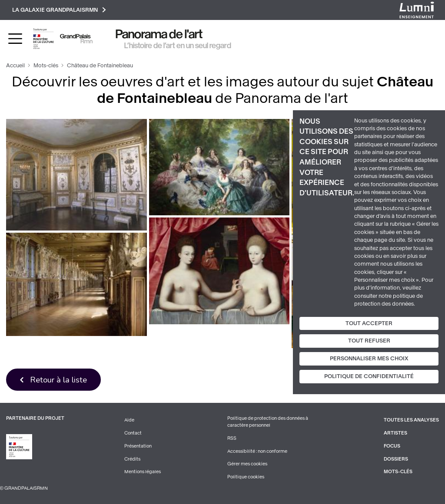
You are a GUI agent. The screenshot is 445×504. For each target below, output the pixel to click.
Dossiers (396, 459)
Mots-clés (46, 66)
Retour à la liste (58, 380)
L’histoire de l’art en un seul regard (178, 46)
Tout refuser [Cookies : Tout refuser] (369, 341)
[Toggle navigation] (15, 39)
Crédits (132, 459)
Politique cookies (246, 477)
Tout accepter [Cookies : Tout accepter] (369, 323)
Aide (129, 420)
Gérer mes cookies (247, 464)
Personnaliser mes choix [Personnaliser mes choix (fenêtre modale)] (369, 359)
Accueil (15, 66)
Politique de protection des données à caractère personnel (268, 422)
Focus (392, 446)
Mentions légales (143, 472)
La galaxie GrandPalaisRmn (59, 10)
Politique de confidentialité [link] (369, 376)
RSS (232, 438)
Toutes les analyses (411, 420)
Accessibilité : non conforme (257, 451)
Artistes (395, 433)
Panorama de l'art (159, 34)
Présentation (138, 446)
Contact (133, 433)
